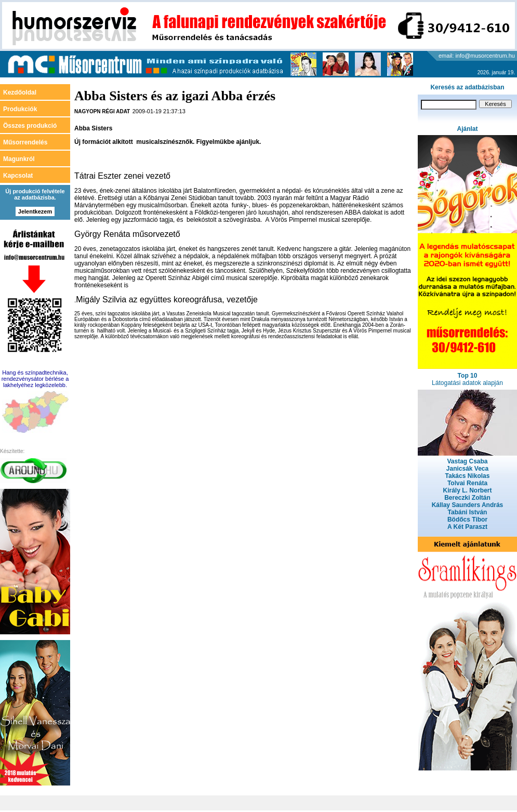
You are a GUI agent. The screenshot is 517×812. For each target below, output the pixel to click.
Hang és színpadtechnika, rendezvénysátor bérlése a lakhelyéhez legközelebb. (35, 379)
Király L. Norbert (467, 490)
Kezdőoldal (20, 92)
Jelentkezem (35, 211)
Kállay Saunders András (468, 505)
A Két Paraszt (467, 527)
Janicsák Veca (467, 469)
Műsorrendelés (25, 142)
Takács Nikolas (468, 476)
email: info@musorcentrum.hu (477, 56)
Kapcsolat (18, 176)
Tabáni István (468, 512)
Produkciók (20, 109)
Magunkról (19, 159)
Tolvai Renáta (467, 483)
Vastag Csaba (467, 461)
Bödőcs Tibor (467, 520)
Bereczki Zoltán (467, 498)
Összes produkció (30, 126)
